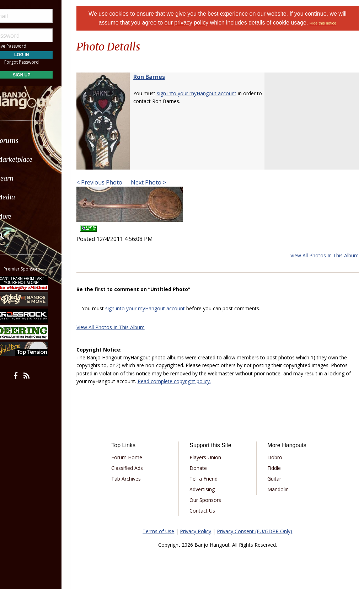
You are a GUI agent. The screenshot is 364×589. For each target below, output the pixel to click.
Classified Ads (136, 468)
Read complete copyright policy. (189, 381)
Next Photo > (157, 182)
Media (24, 197)
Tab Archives (135, 479)
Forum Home (135, 457)
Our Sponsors (211, 500)
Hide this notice (328, 23)
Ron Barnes (158, 77)
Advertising (208, 489)
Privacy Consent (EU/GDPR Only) (259, 531)
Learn (23, 178)
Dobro (278, 457)
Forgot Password (40, 62)
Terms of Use (163, 531)
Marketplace (33, 159)
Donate (204, 468)
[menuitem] (40, 141)
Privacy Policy (200, 531)
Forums (26, 141)
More (22, 216)
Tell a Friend (210, 479)
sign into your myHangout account (205, 93)
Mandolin (281, 489)
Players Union (211, 457)
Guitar (277, 479)
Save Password (27, 46)
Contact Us (208, 511)
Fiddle (277, 468)
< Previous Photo (108, 182)
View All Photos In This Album (325, 255)
